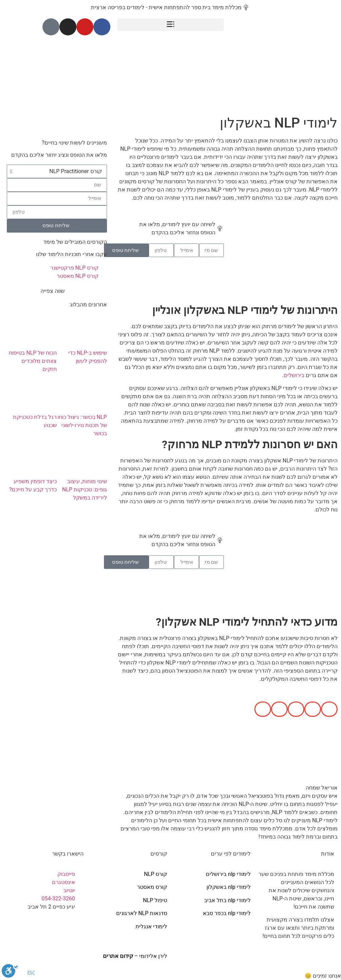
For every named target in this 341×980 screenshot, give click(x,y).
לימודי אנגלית (151, 926)
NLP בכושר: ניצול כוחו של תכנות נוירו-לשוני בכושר (82, 425)
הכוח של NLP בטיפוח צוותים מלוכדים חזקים (33, 361)
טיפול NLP (155, 900)
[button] (171, 25)
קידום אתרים (118, 956)
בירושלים (294, 375)
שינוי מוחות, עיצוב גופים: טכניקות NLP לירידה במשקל (85, 489)
